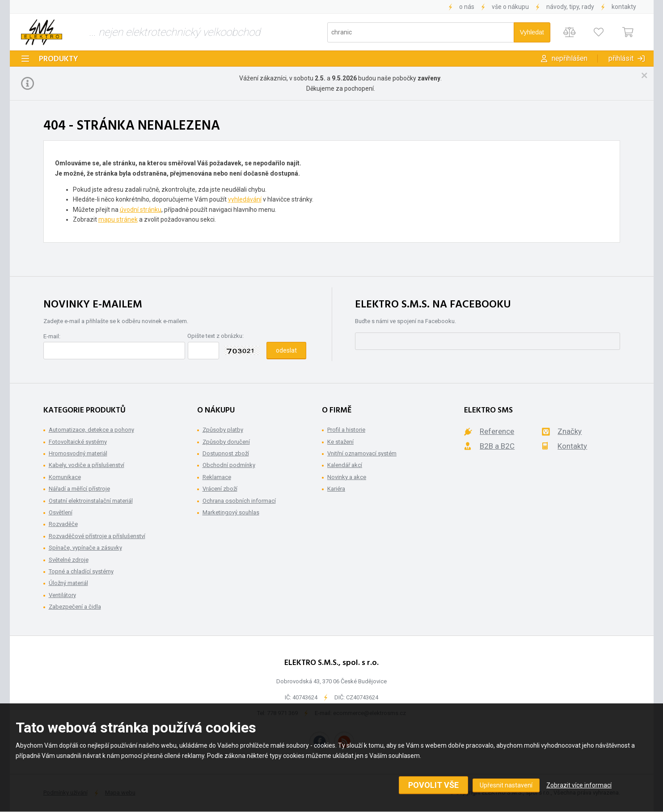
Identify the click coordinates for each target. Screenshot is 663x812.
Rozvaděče (63, 524)
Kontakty (624, 7)
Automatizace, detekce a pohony (91, 430)
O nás (467, 7)
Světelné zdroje (69, 560)
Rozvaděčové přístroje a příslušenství (97, 536)
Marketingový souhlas (231, 512)
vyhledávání (245, 199)
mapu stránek (118, 219)
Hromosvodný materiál (78, 453)
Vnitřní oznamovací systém (362, 453)
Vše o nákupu (510, 7)
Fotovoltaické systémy (78, 442)
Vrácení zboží (220, 489)
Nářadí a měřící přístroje (79, 489)
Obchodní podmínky (229, 465)
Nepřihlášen (570, 58)
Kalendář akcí (345, 465)
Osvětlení (61, 512)
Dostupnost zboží (226, 453)
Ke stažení (340, 442)
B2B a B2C (497, 446)
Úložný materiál (68, 583)
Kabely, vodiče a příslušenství (87, 465)
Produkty (59, 59)
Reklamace (217, 477)
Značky (570, 431)
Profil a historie (346, 430)
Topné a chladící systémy (81, 571)
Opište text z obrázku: (215, 336)
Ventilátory (62, 595)
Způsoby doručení (226, 442)
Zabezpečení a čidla (75, 607)
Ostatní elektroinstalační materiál (91, 501)
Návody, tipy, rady (570, 7)
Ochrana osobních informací (239, 501)
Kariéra (336, 489)
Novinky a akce (347, 477)
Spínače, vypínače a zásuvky (85, 548)
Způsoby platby (223, 430)
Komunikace (65, 477)
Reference (497, 431)
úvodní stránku (141, 210)
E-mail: (52, 336)
